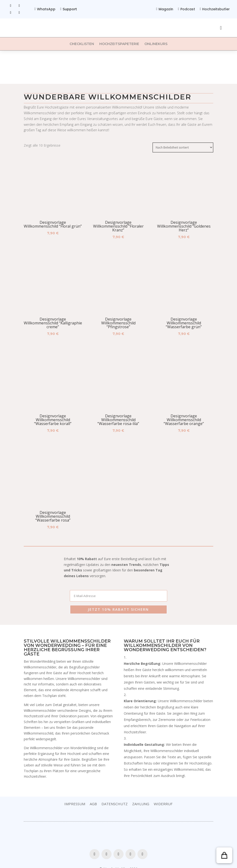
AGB (93, 795)
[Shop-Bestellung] (183, 147)
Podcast (188, 9)
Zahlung (141, 795)
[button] (224, 855)
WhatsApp (46, 9)
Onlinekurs (156, 44)
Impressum (75, 795)
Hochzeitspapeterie (119, 44)
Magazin (166, 9)
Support (70, 9)
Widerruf (163, 795)
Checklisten (82, 44)
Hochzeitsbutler (216, 9)
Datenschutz (115, 795)
